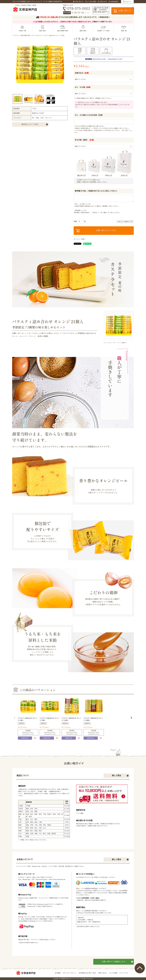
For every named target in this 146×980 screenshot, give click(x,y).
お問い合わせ (102, 973)
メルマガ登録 (113, 973)
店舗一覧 (124, 31)
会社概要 (58, 973)
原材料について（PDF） (30, 124)
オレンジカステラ (37, 36)
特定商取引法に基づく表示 (87, 973)
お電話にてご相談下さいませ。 (103, 22)
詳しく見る (116, 776)
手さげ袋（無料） (84, 140)
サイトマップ (124, 973)
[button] (15, 718)
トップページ (16, 36)
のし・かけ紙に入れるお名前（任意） (89, 115)
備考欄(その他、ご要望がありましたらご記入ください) (96, 191)
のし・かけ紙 (83, 87)
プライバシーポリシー (70, 973)
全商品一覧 (22, 31)
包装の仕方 (82, 73)
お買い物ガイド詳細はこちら (114, 962)
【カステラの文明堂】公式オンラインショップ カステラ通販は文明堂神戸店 (37, 2)
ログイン (128, 2)
